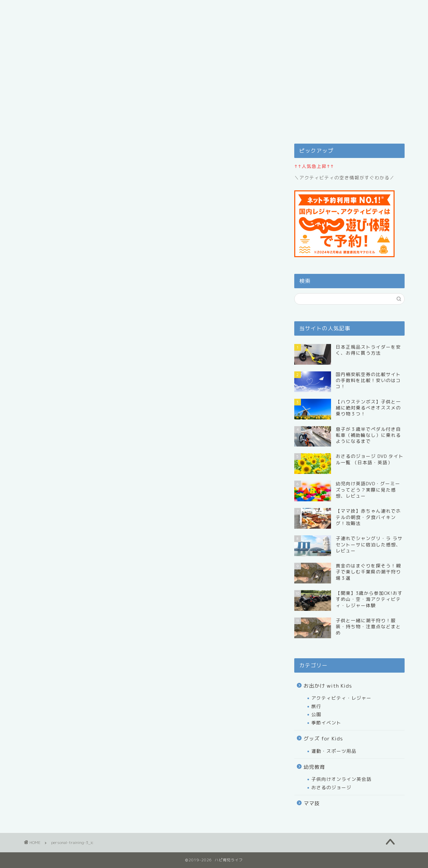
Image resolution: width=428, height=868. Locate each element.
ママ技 (312, 803)
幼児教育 (314, 767)
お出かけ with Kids (328, 686)
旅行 (316, 706)
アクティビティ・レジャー (341, 698)
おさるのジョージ (331, 787)
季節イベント (326, 723)
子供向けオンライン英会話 (341, 779)
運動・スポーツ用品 (334, 751)
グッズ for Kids (323, 739)
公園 (316, 714)
